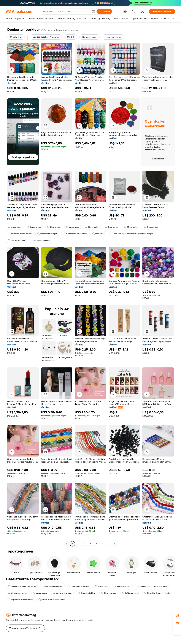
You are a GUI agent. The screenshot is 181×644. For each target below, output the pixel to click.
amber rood (73, 227)
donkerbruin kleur (87, 593)
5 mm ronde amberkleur (75, 234)
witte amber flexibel (79, 586)
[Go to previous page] (66, 544)
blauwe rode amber (18, 593)
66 (109, 544)
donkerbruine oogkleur (53, 586)
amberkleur (14, 227)
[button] (94, 11)
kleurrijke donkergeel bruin (157, 593)
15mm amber (131, 227)
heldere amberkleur (40, 240)
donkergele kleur (122, 586)
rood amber (99, 234)
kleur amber (54, 227)
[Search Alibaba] (66, 11)
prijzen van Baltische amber (52, 600)
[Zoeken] (104, 11)
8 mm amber (151, 227)
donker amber (34, 227)
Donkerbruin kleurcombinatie (22, 586)
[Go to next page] (115, 544)
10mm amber (92, 227)
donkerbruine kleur (62, 593)
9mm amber (112, 227)
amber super (40, 593)
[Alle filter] (16, 37)
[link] (177, 615)
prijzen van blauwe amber (20, 600)
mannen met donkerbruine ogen (152, 586)
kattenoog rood (130, 593)
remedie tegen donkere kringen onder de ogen (132, 234)
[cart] (134, 12)
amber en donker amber (20, 234)
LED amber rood (16, 240)
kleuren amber (109, 593)
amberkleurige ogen (47, 234)
